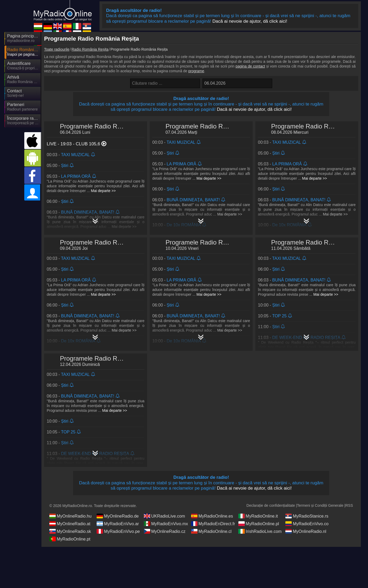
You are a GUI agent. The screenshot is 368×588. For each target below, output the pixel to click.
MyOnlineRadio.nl (306, 531)
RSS (349, 505)
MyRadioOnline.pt (70, 539)
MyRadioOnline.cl (211, 531)
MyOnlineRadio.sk (70, 531)
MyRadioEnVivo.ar (118, 524)
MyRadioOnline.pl (259, 524)
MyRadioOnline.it (258, 516)
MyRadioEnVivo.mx (166, 524)
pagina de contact (250, 66)
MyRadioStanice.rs (307, 516)
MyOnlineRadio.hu (70, 516)
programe (196, 71)
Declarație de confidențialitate (271, 505)
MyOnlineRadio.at (70, 524)
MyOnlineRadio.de (118, 516)
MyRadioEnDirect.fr (213, 524)
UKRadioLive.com (164, 516)
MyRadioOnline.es (212, 516)
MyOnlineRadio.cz (165, 531)
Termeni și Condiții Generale (320, 505)
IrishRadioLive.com (260, 531)
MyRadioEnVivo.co (307, 524)
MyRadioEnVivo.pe (118, 531)
